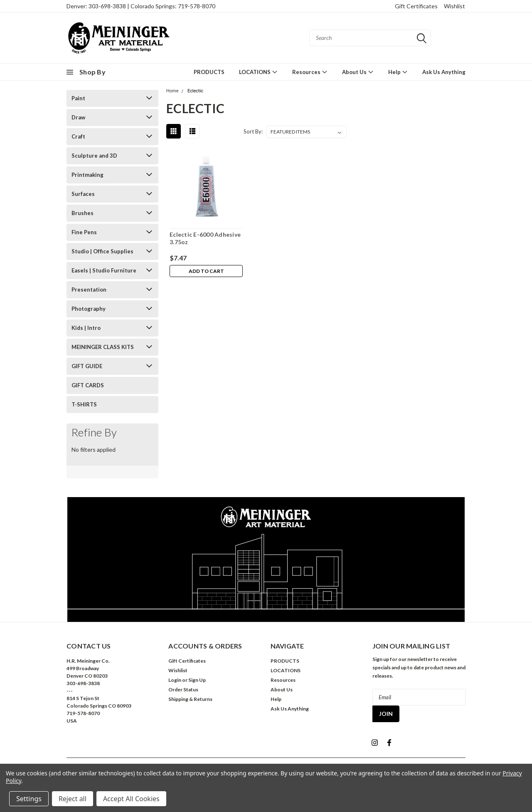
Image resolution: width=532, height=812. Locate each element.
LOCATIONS (258, 72)
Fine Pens (84, 232)
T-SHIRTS (84, 404)
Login (175, 680)
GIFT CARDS (88, 385)
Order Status (183, 689)
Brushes (83, 213)
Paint (78, 98)
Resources (310, 72)
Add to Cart (206, 271)
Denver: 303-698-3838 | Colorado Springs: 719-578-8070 (141, 6)
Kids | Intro (86, 328)
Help (398, 72)
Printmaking (87, 175)
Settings (29, 799)
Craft (78, 136)
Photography (89, 309)
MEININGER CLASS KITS (103, 347)
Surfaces (83, 194)
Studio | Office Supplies (102, 251)
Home (172, 91)
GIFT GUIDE (87, 366)
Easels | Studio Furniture (104, 270)
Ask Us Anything (444, 72)
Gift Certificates (416, 6)
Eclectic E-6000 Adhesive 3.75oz (205, 238)
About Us (358, 72)
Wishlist (454, 6)
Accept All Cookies (131, 799)
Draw (78, 117)
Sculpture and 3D (94, 156)
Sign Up (197, 680)
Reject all (73, 799)
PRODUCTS (209, 72)
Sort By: (253, 131)
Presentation (89, 290)
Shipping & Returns (190, 699)
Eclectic (195, 91)
